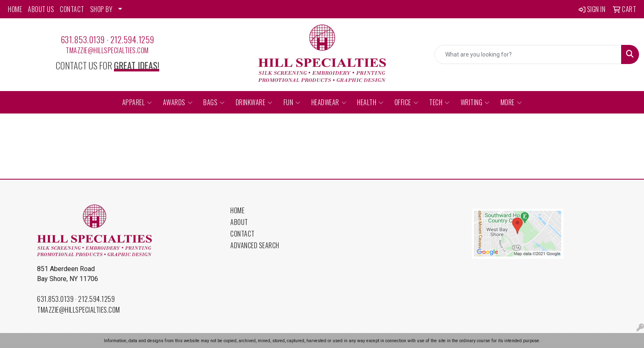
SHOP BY (101, 9)
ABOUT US (41, 9)
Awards (178, 102)
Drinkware (254, 102)
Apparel (137, 102)
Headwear (329, 102)
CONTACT (72, 9)
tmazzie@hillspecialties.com (107, 50)
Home (237, 210)
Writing (475, 102)
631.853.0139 (83, 39)
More (511, 102)
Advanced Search (255, 245)
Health (370, 102)
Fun (292, 102)
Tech (439, 102)
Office (407, 102)
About (239, 222)
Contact (243, 234)
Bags (214, 102)
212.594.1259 (132, 39)
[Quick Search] (528, 54)
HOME (15, 9)
